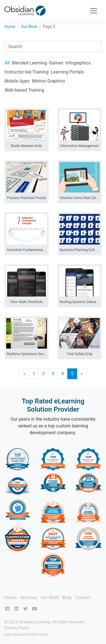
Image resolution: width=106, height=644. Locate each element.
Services (29, 597)
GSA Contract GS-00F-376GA (26, 635)
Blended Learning (29, 63)
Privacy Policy (17, 628)
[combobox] (53, 46)
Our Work (29, 27)
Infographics (78, 63)
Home (10, 27)
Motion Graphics (48, 81)
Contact (83, 597)
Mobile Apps (17, 81)
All (7, 63)
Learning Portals (67, 72)
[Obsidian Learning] (25, 11)
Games (56, 63)
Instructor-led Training (27, 72)
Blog (67, 597)
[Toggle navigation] (94, 11)
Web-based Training (24, 90)
